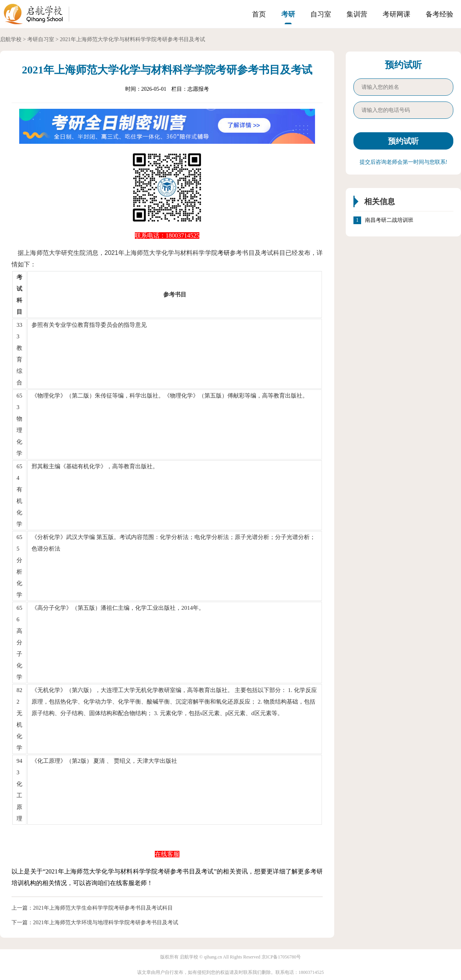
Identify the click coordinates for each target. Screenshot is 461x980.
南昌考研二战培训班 (389, 220)
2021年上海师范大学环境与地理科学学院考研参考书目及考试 (106, 923)
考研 (288, 14)
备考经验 (439, 14)
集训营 (357, 14)
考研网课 (396, 14)
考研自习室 (41, 39)
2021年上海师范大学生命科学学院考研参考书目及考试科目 (103, 908)
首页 (259, 14)
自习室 (321, 14)
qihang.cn (213, 957)
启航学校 (11, 39)
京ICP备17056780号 (281, 957)
